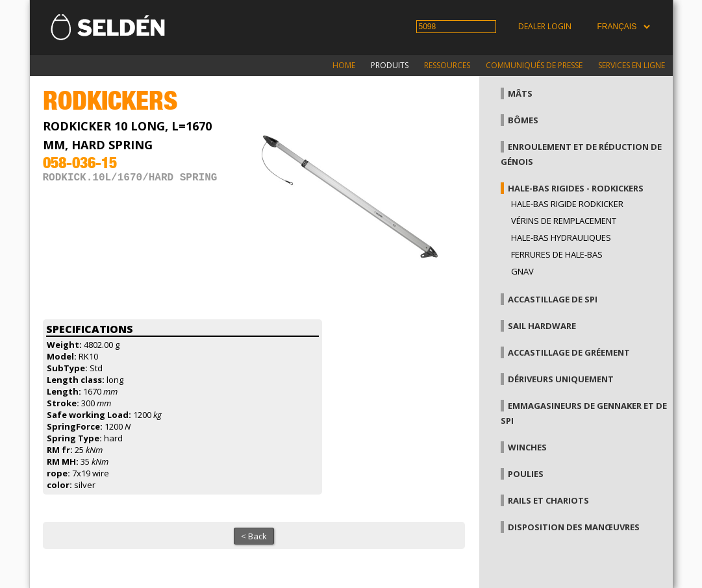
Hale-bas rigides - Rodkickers (576, 188)
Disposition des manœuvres (574, 527)
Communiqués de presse (534, 65)
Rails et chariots (548, 500)
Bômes (523, 120)
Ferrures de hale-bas (557, 254)
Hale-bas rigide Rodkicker (567, 204)
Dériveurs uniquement (561, 379)
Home (344, 65)
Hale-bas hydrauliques (561, 238)
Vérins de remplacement (564, 221)
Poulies (526, 474)
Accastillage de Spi (553, 299)
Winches (527, 447)
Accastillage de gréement (569, 352)
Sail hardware (542, 326)
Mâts (520, 93)
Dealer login (545, 26)
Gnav (522, 271)
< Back (254, 536)
